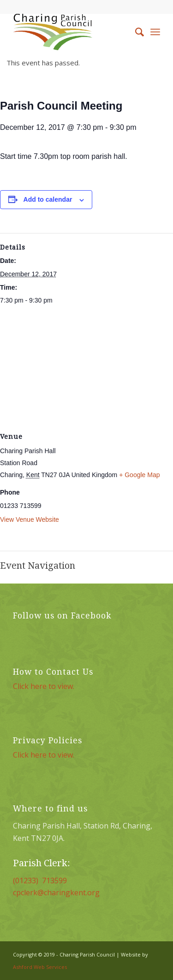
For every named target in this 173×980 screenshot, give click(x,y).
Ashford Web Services (40, 967)
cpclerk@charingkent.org (56, 892)
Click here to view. (44, 686)
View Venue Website (30, 519)
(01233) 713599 (40, 881)
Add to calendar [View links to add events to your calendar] (48, 199)
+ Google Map (139, 475)
